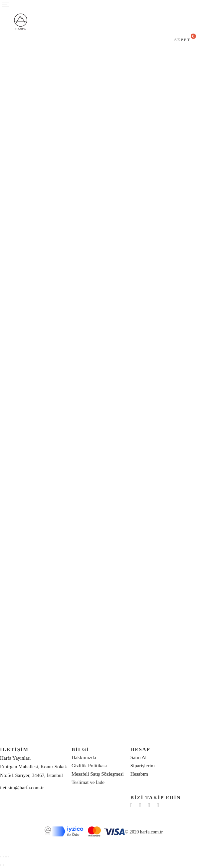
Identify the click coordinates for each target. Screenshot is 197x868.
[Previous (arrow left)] (1, 865)
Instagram (149, 805)
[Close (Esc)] (1, 857)
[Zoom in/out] (8, 857)
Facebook (132, 805)
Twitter (140, 805)
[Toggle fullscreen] (6, 857)
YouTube (158, 805)
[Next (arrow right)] (3, 865)
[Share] (3, 857)
